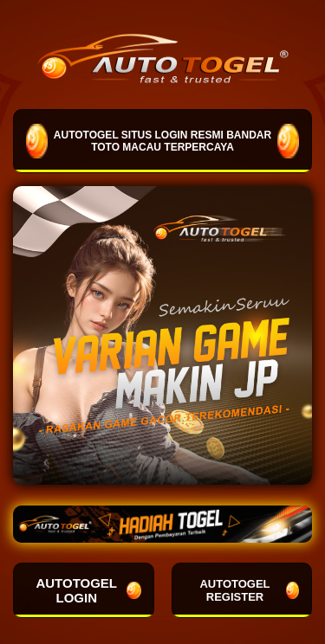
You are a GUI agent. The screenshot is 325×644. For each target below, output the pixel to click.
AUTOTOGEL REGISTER (249, 590)
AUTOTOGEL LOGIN (88, 590)
